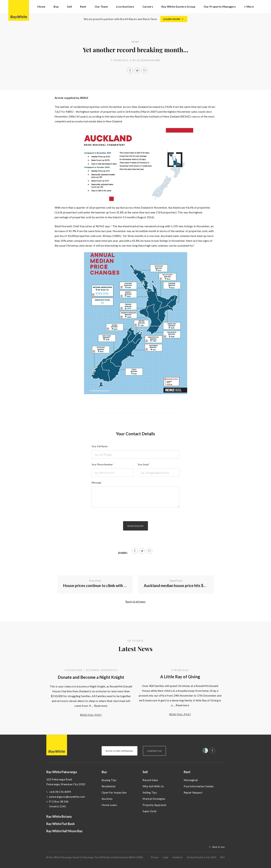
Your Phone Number (102, 465)
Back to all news (135, 601)
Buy (104, 772)
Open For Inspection (114, 792)
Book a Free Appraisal (120, 751)
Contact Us (154, 751)
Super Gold (149, 811)
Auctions (107, 799)
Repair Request (193, 792)
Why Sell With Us (153, 786)
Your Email (143, 465)
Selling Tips (150, 792)
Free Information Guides (199, 786)
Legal (166, 857)
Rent (187, 772)
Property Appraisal (154, 805)
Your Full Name (99, 446)
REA (223, 857)
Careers (148, 6)
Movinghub (191, 780)
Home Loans (109, 805)
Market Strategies (154, 799)
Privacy (155, 857)
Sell (145, 772)
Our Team (101, 6)
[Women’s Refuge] (205, 751)
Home (41, 6)
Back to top (219, 847)
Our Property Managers (220, 6)
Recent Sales (150, 780)
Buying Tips (109, 780)
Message (96, 483)
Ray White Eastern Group (178, 6)
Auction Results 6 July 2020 (202, 857)
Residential (108, 786)
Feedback (178, 857)
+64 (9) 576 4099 (60, 792)
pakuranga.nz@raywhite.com (67, 797)
